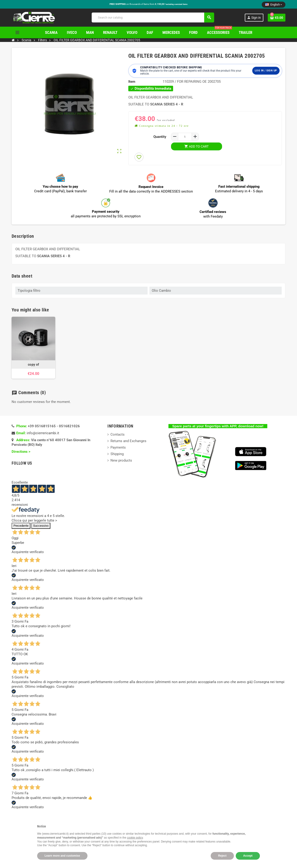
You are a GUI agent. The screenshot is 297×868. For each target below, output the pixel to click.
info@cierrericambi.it (43, 433)
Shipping (117, 454)
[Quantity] (185, 137)
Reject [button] (222, 856)
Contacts (118, 434)
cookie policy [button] (135, 838)
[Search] (153, 17)
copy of (33, 364)
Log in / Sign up (266, 71)
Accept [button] (248, 856)
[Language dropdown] (274, 5)
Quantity (160, 137)
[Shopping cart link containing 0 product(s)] (277, 18)
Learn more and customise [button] (62, 856)
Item (132, 82)
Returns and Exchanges (128, 441)
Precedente (21, 526)
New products (121, 460)
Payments (118, 447)
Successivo (41, 526)
